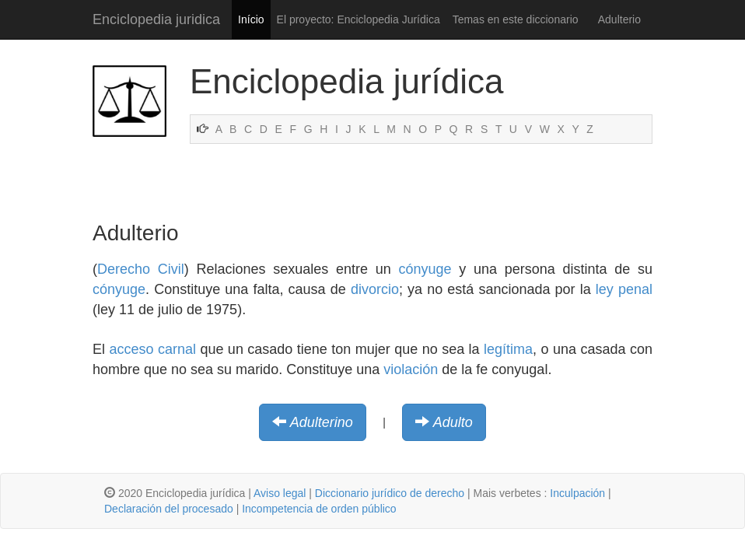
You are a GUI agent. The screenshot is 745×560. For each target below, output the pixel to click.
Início (251, 19)
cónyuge (425, 269)
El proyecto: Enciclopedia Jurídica (359, 19)
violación (411, 369)
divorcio (375, 289)
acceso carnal (152, 349)
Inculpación (577, 493)
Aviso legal (280, 493)
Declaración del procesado (169, 509)
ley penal (624, 289)
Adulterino (322, 422)
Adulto (453, 422)
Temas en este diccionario (516, 19)
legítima (508, 349)
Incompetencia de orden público (319, 509)
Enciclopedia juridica (156, 19)
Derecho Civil (141, 269)
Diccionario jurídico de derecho (390, 493)
